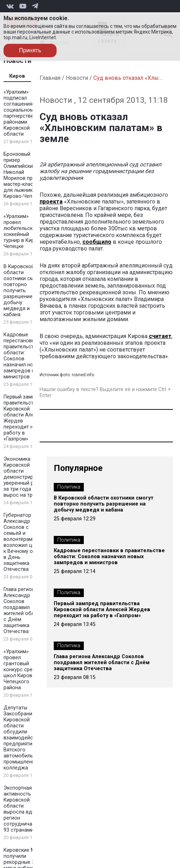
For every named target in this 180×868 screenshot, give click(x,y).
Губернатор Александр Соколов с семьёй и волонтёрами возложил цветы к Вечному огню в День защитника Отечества (24, 542)
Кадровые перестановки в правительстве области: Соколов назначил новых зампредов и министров (23, 356)
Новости (77, 78)
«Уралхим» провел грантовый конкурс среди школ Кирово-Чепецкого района (21, 670)
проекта (51, 202)
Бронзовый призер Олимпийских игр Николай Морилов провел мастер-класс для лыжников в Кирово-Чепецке (24, 175)
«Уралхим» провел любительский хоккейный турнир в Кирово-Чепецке (24, 231)
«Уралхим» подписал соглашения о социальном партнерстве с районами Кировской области (21, 113)
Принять (30, 50)
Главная (50, 78)
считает (160, 336)
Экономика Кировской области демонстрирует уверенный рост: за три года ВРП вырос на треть (23, 477)
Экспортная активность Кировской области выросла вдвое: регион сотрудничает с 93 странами (23, 809)
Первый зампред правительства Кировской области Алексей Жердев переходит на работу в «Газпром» (102, 610)
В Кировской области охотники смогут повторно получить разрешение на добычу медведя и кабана (24, 291)
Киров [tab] (17, 76)
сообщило (97, 242)
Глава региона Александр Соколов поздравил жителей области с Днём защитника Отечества (24, 610)
